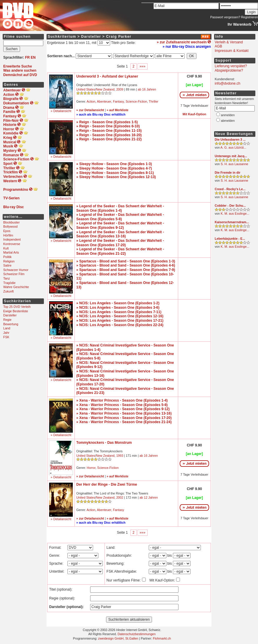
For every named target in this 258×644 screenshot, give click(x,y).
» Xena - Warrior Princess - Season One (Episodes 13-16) (124, 413)
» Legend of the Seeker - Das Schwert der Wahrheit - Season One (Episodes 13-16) (120, 234)
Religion (9, 261)
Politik (7, 257)
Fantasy (118, 101)
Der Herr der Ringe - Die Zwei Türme (107, 484)
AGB (218, 46)
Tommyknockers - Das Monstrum (104, 443)
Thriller (154, 101)
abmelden (228, 121)
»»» (143, 66)
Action (91, 101)
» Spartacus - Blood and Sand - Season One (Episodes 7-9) (126, 270)
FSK (6, 337)
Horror (91, 468)
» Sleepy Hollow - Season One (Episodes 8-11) (115, 173)
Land (7, 328)
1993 (120, 456)
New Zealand (105, 89)
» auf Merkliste (118, 110)
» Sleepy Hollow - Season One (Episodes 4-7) (114, 168)
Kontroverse (12, 244)
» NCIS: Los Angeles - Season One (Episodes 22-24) (120, 325)
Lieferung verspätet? (231, 66)
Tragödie (9, 283)
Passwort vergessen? (225, 17)
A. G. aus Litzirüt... (234, 147)
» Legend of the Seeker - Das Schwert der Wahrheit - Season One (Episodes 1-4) (120, 208)
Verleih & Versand (229, 42)
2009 (120, 89)
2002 (120, 497)
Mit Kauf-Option (194, 114)
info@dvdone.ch (228, 83)
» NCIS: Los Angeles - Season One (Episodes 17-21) (120, 321)
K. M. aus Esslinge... (235, 213)
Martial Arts (11, 252)
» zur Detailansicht (90, 110)
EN (33, 57)
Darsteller (10, 315)
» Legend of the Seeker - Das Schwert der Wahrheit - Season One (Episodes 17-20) (120, 243)
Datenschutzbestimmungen (137, 634)
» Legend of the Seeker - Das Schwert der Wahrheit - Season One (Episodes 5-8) (120, 217)
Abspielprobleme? (229, 70)
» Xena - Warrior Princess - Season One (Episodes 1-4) (122, 400)
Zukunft (9, 291)
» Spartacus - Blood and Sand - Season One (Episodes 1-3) (126, 261)
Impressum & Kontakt (232, 51)
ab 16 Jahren (147, 89)
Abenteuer (104, 101)
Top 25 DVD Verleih (17, 307)
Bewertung (11, 324)
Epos (7, 231)
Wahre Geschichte (16, 287)
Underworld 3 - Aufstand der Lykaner (107, 76)
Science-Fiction (136, 101)
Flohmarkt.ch (162, 638)
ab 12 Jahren (149, 497)
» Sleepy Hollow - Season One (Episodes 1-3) (114, 164)
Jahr (6, 333)
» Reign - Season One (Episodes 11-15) (109, 131)
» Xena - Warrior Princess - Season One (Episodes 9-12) (123, 409)
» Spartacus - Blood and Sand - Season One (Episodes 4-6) (126, 265)
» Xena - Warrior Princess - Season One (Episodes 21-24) (124, 422)
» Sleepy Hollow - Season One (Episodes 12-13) (116, 177)
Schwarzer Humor (16, 270)
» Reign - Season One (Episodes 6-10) (108, 126)
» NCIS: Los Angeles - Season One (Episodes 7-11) (119, 312)
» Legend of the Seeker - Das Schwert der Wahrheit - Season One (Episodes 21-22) (120, 251)
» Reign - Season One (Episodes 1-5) (107, 122)
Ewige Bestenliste (16, 311)
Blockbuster (11, 222)
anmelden (228, 115)
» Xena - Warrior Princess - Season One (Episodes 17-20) (124, 418)
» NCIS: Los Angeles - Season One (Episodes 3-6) (118, 308)
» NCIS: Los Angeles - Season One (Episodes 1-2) (118, 303)
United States (86, 89)
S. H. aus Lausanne (234, 164)
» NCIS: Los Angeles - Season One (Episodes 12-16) (120, 316)
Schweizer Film (14, 274)
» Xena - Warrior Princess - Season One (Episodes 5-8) (122, 405)
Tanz (7, 278)
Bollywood (10, 226)
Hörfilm (8, 235)
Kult (6, 248)
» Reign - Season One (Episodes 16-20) (109, 135)
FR (27, 57)
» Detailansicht (61, 111)
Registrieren (250, 17)
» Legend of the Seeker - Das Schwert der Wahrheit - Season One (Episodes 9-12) (120, 225)
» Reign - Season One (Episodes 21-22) (109, 139)
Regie (7, 320)
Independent (12, 239)
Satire (7, 265)
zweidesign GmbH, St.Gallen (118, 638)
